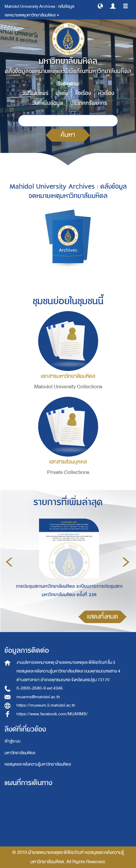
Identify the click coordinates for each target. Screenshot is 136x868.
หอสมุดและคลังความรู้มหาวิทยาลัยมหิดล (38, 764)
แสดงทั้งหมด (103, 617)
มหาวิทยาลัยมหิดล (20, 753)
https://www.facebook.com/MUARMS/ (52, 714)
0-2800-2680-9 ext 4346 (40, 688)
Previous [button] (9, 562)
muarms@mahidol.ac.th (38, 697)
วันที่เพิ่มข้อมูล (48, 103)
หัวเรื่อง (106, 93)
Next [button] (126, 562)
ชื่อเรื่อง (83, 93)
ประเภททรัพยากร (89, 103)
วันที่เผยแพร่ (35, 93)
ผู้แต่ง (62, 93)
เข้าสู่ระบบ (12, 741)
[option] (68, 561)
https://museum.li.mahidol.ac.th (46, 705)
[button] (100, 6)
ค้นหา (68, 135)
